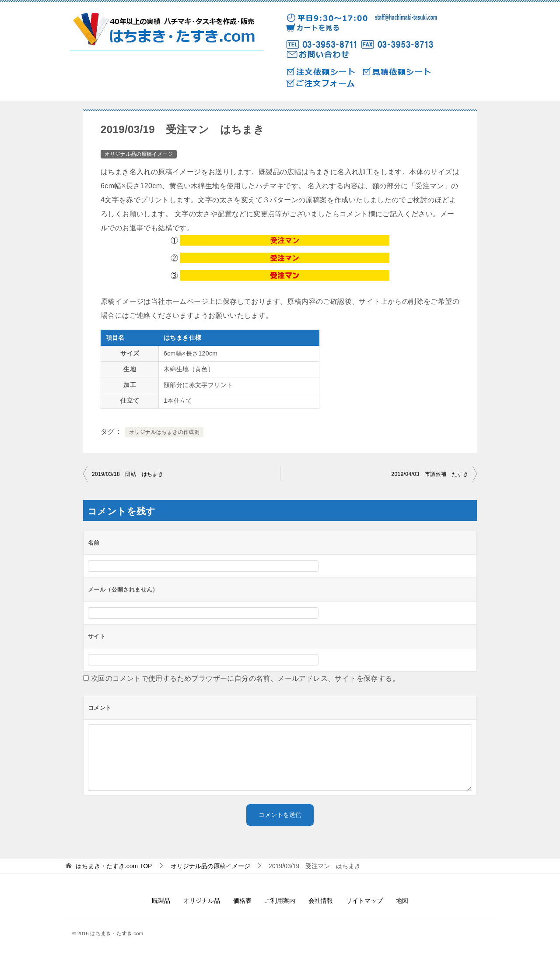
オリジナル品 (202, 901)
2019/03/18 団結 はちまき (128, 474)
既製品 (161, 901)
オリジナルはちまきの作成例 (164, 432)
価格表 (242, 901)
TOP (114, 866)
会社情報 (321, 901)
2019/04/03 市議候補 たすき (430, 474)
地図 (402, 901)
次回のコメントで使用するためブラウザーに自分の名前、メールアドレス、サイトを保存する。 (245, 678)
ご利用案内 (280, 901)
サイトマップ (364, 901)
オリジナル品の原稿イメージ (139, 154)
